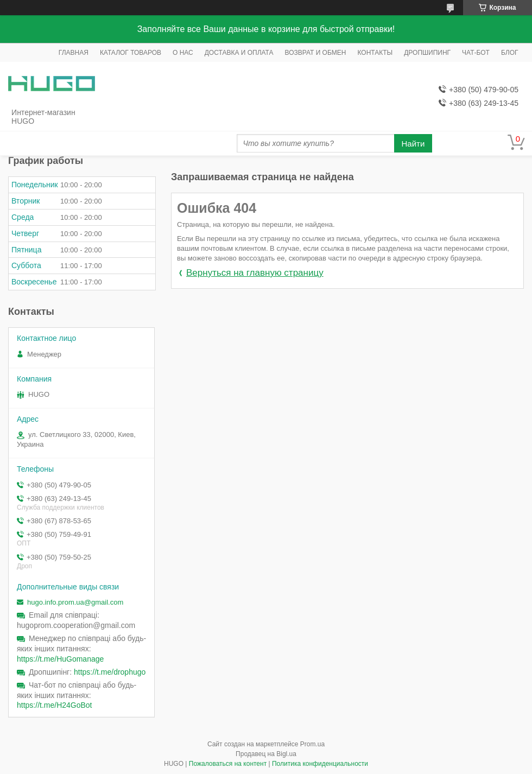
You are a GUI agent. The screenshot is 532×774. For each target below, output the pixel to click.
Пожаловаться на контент (228, 764)
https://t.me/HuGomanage (60, 659)
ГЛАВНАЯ (74, 53)
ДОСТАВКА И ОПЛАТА (239, 53)
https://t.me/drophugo (110, 672)
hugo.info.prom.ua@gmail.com (75, 602)
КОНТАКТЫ (375, 53)
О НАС (183, 53)
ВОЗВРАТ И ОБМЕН (316, 53)
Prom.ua (312, 744)
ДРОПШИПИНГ (427, 53)
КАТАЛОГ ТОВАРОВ (131, 53)
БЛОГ (510, 53)
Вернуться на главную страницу (255, 273)
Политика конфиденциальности (320, 764)
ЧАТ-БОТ (476, 53)
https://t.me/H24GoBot (55, 705)
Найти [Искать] (413, 144)
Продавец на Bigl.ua (266, 754)
